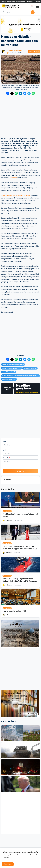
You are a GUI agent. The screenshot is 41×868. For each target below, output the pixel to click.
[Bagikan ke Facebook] (8, 93)
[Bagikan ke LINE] (16, 93)
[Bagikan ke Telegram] (29, 93)
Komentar (6, 458)
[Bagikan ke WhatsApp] (33, 93)
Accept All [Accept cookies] (8, 864)
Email (5, 450)
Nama (5, 441)
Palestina (13, 178)
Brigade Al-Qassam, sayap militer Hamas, (16, 195)
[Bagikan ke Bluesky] (25, 93)
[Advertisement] (20, 117)
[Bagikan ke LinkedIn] (20, 93)
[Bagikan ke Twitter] (12, 93)
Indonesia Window (15, 50)
